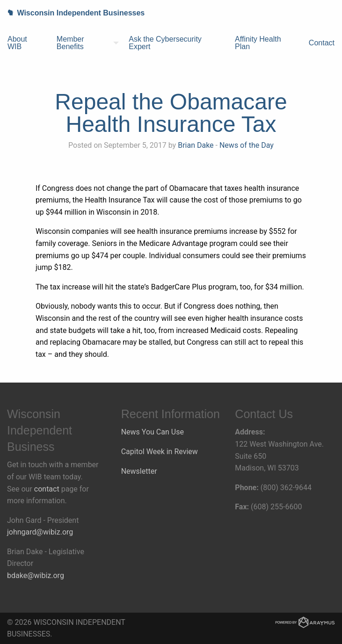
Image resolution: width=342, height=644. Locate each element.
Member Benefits (70, 43)
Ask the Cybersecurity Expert (165, 43)
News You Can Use (153, 432)
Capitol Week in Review (160, 452)
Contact (322, 43)
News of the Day (247, 145)
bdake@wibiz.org (36, 575)
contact (47, 489)
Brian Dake (196, 145)
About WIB (17, 43)
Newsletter (139, 471)
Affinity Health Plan (258, 43)
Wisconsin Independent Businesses (72, 13)
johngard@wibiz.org (40, 532)
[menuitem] (25, 43)
